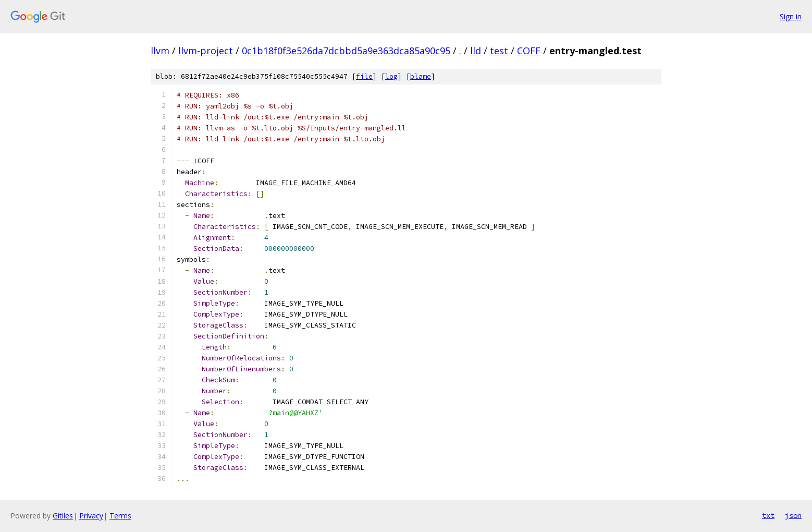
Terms (120, 516)
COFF (529, 51)
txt (768, 515)
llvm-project (206, 51)
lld (476, 51)
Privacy (91, 516)
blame (421, 76)
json (793, 515)
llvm (160, 51)
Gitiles (63, 516)
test (499, 51)
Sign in (791, 16)
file (364, 76)
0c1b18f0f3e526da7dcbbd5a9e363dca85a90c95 (346, 51)
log (391, 76)
